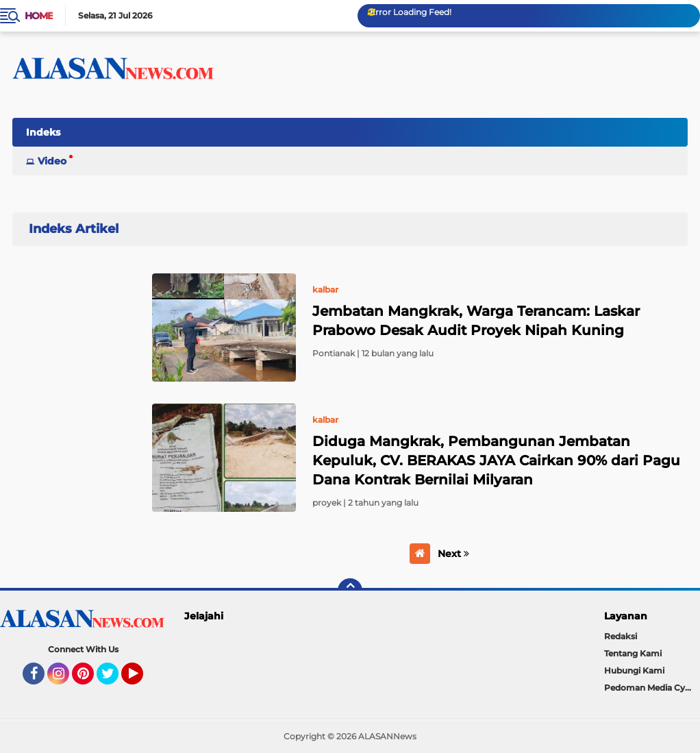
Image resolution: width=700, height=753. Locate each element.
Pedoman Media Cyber (651, 688)
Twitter (114, 680)
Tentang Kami (633, 653)
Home (39, 16)
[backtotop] (350, 591)
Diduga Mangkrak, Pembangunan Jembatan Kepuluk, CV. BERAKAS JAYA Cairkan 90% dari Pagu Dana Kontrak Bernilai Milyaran (496, 460)
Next (453, 554)
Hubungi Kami (634, 670)
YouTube (142, 680)
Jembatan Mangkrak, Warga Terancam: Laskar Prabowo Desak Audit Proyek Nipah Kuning (476, 321)
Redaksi (621, 636)
